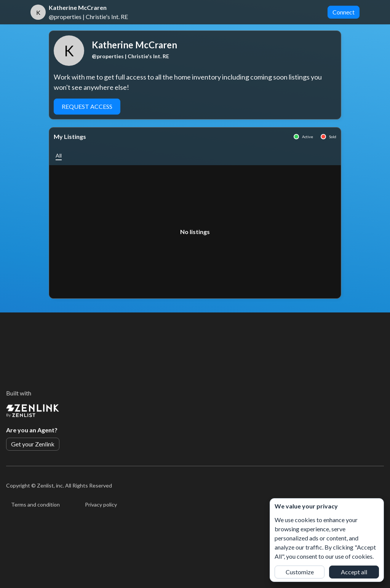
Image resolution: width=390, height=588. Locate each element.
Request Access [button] (87, 106)
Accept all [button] (354, 572)
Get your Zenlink (33, 444)
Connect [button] (344, 12)
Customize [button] (300, 572)
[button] (59, 155)
